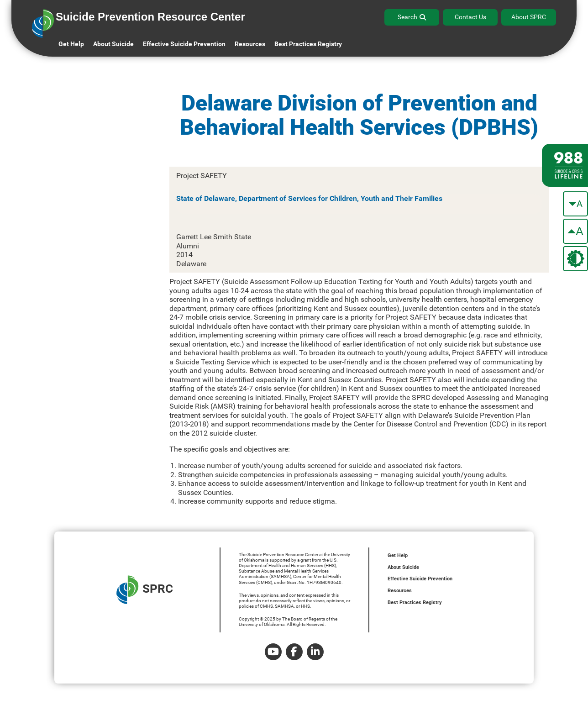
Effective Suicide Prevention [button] (184, 44)
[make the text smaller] (575, 204)
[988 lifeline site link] (565, 165)
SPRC (145, 590)
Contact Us (470, 17)
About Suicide (113, 44)
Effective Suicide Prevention (420, 579)
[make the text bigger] (575, 231)
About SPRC (529, 17)
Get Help (71, 44)
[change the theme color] (575, 259)
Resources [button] (250, 44)
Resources (400, 591)
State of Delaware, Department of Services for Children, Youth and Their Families (309, 198)
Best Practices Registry (308, 44)
